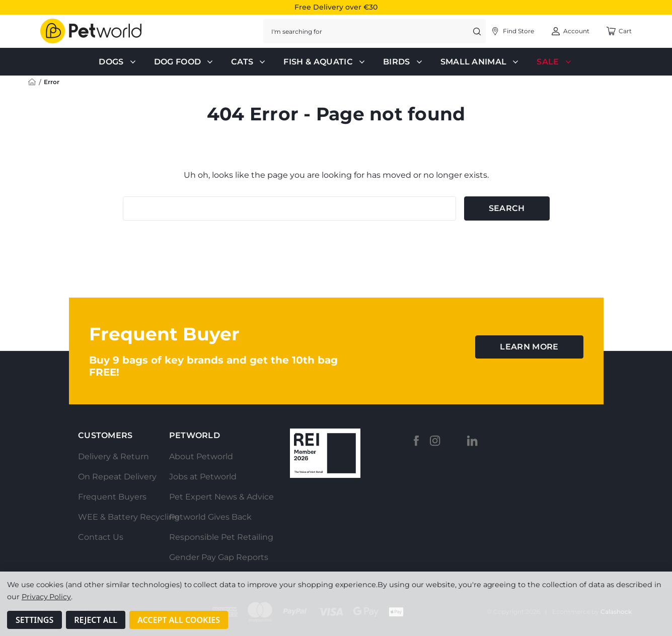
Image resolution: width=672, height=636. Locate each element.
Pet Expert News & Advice (221, 497)
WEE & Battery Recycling (129, 517)
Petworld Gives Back (210, 517)
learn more (529, 347)
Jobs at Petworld (203, 477)
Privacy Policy (46, 597)
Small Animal (481, 62)
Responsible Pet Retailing (221, 537)
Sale (555, 62)
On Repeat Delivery (117, 477)
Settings (34, 620)
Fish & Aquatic (325, 62)
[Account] (512, 31)
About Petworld (201, 456)
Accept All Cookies (179, 620)
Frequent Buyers (112, 497)
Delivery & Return (114, 456)
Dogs (118, 62)
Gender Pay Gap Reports (219, 557)
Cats (249, 62)
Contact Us (101, 537)
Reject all (96, 620)
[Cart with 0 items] (619, 31)
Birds (404, 62)
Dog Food (185, 62)
